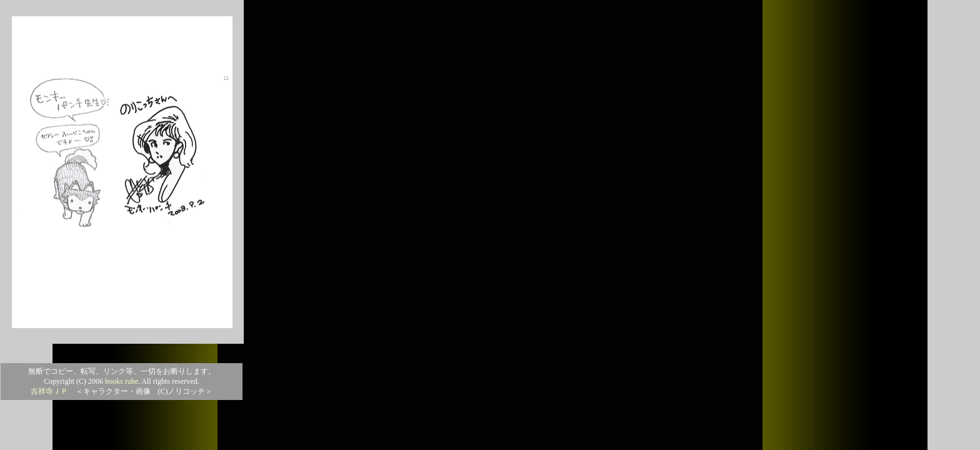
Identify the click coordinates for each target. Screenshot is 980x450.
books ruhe (122, 381)
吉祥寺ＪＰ (49, 391)
